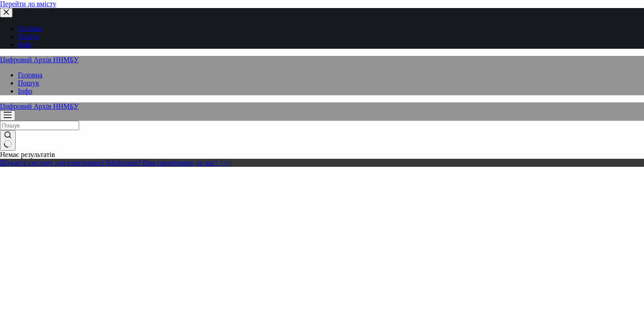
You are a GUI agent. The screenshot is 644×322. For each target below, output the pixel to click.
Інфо (25, 91)
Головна (30, 75)
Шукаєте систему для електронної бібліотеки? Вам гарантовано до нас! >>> (116, 163)
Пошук (29, 83)
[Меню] (8, 116)
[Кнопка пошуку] (8, 140)
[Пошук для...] (40, 125)
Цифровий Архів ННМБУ (39, 60)
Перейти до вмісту (28, 4)
